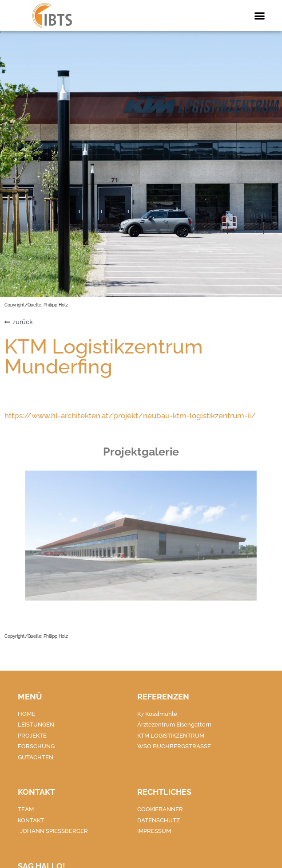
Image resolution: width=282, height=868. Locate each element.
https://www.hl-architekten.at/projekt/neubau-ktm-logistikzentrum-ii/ (130, 416)
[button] (260, 16)
